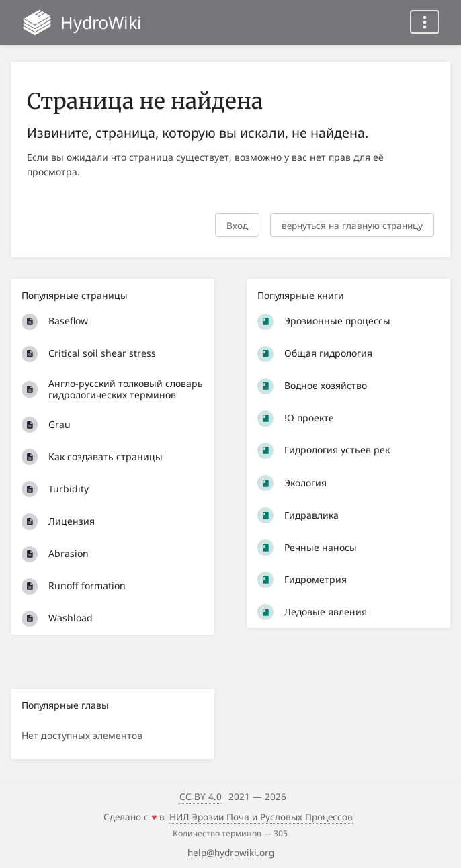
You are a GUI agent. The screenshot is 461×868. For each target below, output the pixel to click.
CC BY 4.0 (201, 796)
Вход (237, 225)
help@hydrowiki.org (231, 852)
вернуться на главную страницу (352, 225)
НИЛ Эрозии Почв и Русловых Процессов (261, 817)
